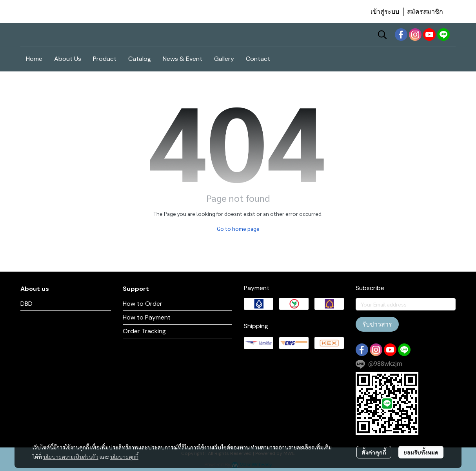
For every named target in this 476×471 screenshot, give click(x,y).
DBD (26, 304)
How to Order (143, 304)
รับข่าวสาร (377, 324)
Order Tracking (144, 331)
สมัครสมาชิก (425, 12)
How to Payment (147, 317)
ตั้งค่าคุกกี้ (374, 452)
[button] (382, 35)
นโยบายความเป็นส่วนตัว (71, 456)
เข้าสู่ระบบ (385, 12)
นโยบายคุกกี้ (124, 456)
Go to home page (238, 228)
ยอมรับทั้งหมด (421, 452)
